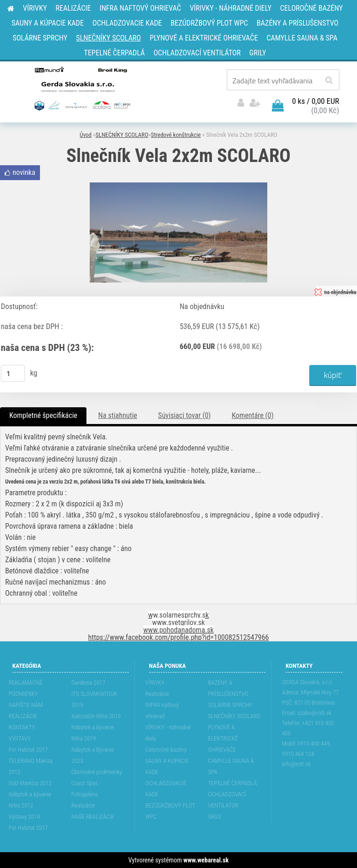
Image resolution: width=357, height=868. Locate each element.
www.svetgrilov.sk (178, 622)
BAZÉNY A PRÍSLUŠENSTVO (228, 688)
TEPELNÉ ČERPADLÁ (233, 783)
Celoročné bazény (166, 750)
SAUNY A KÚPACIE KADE (167, 766)
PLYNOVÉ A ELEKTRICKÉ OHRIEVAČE (223, 738)
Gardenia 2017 (89, 683)
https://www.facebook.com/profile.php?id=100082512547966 (179, 637)
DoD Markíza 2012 (30, 783)
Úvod (86, 135)
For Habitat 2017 (29, 750)
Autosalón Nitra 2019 (96, 716)
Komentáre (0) (252, 415)
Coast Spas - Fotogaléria (86, 789)
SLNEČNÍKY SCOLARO (122, 135)
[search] (329, 81)
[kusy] (13, 373)
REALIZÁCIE (23, 716)
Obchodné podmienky (97, 772)
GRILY (215, 817)
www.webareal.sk (206, 860)
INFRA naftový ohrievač (162, 710)
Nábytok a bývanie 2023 (93, 755)
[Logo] (82, 88)
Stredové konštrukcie (175, 135)
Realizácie (83, 805)
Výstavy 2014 (24, 817)
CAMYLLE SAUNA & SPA (231, 766)
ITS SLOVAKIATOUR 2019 (94, 699)
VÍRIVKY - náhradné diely (168, 733)
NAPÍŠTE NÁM (26, 705)
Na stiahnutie (118, 415)
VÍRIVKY (155, 683)
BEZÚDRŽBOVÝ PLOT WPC (170, 811)
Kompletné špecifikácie (43, 415)
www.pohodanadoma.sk (178, 630)
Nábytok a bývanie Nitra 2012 (30, 800)
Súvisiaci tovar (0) (184, 415)
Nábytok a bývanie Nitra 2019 (93, 733)
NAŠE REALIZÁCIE (93, 817)
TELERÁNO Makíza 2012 (31, 766)
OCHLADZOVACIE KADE (166, 789)
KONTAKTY (22, 727)
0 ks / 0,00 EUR (315, 101)
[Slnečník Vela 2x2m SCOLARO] (178, 186)
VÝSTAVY (20, 738)
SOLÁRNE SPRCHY (230, 705)
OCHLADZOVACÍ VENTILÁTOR (227, 800)
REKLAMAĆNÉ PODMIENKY (26, 688)
